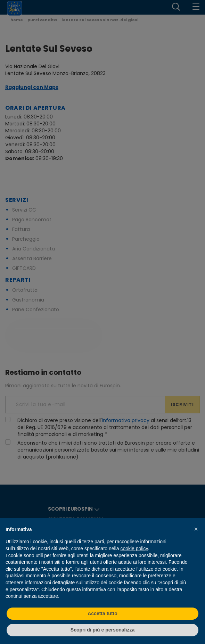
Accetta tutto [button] (102, 613)
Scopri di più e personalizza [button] (102, 630)
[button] (196, 529)
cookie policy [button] (134, 548)
